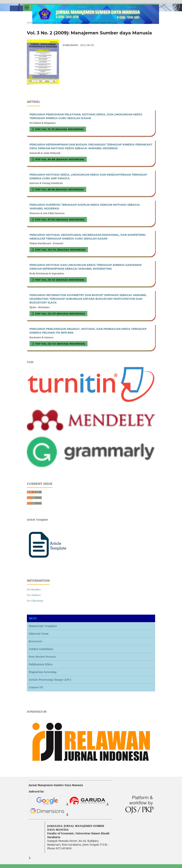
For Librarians (35, 601)
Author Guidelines (41, 649)
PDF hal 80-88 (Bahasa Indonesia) (59, 159)
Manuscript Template (43, 626)
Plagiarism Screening (43, 672)
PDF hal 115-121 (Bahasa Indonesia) (59, 280)
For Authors (34, 595)
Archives (43, 23)
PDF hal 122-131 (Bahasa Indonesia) (60, 314)
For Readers (34, 589)
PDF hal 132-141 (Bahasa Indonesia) (60, 344)
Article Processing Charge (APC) (50, 680)
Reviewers (36, 641)
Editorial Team (39, 634)
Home (31, 23)
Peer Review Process (42, 657)
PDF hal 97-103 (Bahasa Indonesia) (60, 220)
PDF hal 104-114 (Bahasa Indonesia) (60, 250)
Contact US (36, 687)
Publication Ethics (41, 664)
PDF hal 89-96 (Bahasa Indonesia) (59, 189)
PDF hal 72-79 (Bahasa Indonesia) (59, 129)
